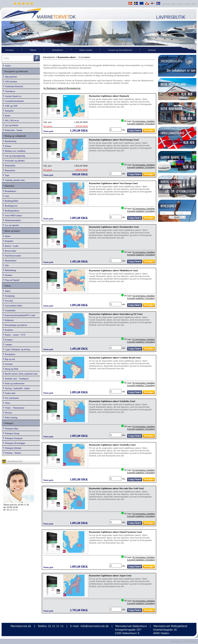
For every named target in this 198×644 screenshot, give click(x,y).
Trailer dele (9, 393)
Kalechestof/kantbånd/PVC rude (19, 315)
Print (173, 4)
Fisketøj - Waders (12, 453)
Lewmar (8, 364)
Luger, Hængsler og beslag (16, 349)
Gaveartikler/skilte (12, 305)
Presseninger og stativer (15, 325)
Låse (6, 196)
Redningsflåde (11, 201)
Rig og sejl (9, 359)
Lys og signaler (11, 225)
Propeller (8, 241)
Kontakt (152, 50)
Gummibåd (9, 310)
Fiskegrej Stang (11, 433)
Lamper (7, 344)
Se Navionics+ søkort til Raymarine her (62, 88)
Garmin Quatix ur (12, 96)
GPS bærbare (10, 81)
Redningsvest (10, 206)
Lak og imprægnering (14, 156)
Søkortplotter (10, 77)
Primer (7, 146)
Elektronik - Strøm (13, 130)
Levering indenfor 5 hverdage (141, 211)
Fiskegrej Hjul (11, 428)
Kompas (8, 340)
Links (187, 4)
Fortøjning (9, 296)
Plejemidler (9, 165)
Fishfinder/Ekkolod (13, 86)
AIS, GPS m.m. (11, 120)
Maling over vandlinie (14, 151)
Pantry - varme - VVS (14, 335)
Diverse (7, 413)
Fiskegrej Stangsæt (13, 438)
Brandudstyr (10, 191)
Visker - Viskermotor (14, 408)
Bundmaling (10, 141)
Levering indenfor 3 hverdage (141, 124)
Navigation (9, 354)
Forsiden (10, 50)
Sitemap (166, 4)
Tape (6, 175)
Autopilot (8, 111)
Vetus (6, 403)
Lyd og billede (11, 125)
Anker (7, 291)
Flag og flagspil (11, 280)
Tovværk (8, 301)
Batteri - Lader (11, 246)
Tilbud (33, 50)
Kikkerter (8, 320)
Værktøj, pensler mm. (14, 180)
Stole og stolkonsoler (14, 383)
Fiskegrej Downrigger (14, 443)
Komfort (8, 330)
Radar (7, 116)
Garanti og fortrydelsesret (120, 50)
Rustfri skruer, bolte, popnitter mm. (20, 374)
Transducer (9, 91)
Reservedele (9, 251)
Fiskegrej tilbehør (12, 448)
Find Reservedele (12, 256)
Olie (6, 265)
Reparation (9, 170)
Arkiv (194, 4)
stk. (124, 130)
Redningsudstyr (11, 211)
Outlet (7, 66)
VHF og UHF (10, 106)
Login (180, 4)
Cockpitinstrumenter (13, 101)
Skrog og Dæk (11, 369)
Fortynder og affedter (14, 161)
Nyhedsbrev (58, 50)
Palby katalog (10, 417)
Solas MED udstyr (12, 215)
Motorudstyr (10, 260)
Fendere (8, 275)
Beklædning (9, 270)
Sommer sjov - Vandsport (16, 378)
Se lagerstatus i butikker (144, 121)
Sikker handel (86, 50)
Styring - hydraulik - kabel (16, 388)
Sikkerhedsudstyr (12, 220)
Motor (7, 236)
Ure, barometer (11, 398)
